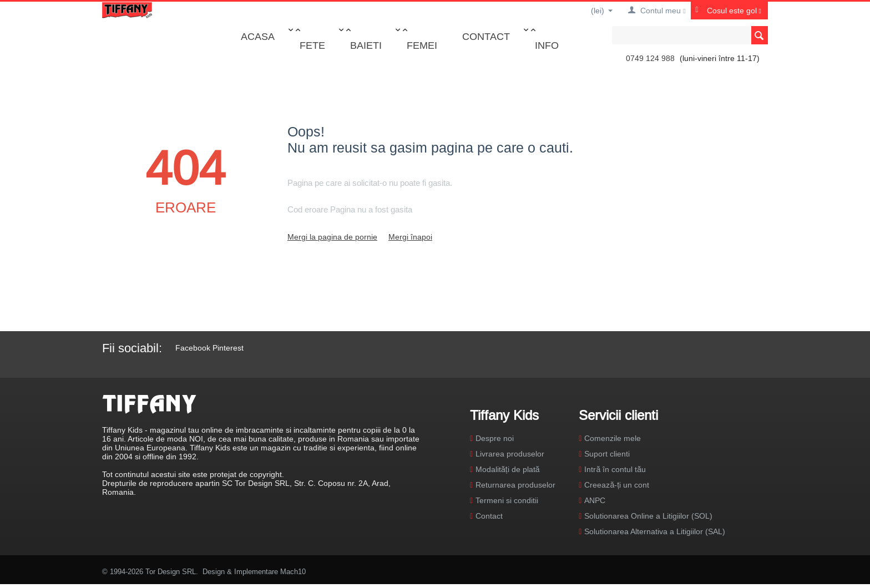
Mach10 (293, 571)
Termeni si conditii (507, 500)
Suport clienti (607, 454)
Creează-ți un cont (617, 485)
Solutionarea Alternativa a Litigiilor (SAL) (655, 531)
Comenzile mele (613, 438)
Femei (422, 45)
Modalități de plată (507, 469)
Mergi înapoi (410, 237)
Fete (312, 45)
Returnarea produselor (515, 485)
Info (547, 45)
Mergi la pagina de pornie (332, 237)
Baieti (366, 45)
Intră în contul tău (615, 469)
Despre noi (495, 438)
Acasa (258, 36)
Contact (486, 36)
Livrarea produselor (510, 454)
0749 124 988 (650, 58)
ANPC (595, 500)
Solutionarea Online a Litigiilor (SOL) (648, 516)
